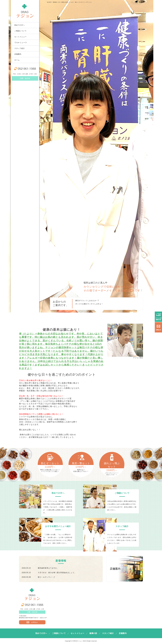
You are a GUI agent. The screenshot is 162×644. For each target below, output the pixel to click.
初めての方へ (20, 25)
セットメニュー (20, 37)
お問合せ (32, 622)
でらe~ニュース (21, 43)
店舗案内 (18, 55)
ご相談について (20, 31)
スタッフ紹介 (20, 49)
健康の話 (93, 633)
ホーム (17, 61)
